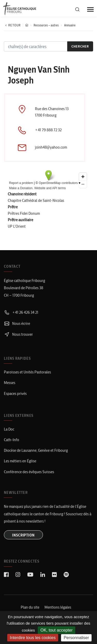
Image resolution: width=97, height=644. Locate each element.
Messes (10, 383)
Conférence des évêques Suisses (29, 472)
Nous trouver (18, 334)
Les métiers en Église (20, 461)
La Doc (9, 429)
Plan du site (30, 607)
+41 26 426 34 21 (21, 312)
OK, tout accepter (57, 630)
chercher (80, 46)
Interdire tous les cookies (33, 638)
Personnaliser (76, 638)
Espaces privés (15, 393)
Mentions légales (58, 607)
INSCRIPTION (23, 535)
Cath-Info (12, 440)
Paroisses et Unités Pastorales (27, 372)
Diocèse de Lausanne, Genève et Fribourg (36, 450)
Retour (12, 25)
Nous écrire (17, 323)
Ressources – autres (46, 25)
